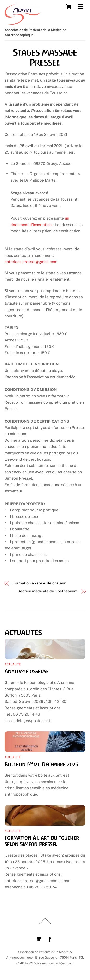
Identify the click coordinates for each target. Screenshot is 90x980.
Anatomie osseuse (27, 671)
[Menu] (81, 7)
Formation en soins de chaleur (39, 583)
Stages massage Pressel (45, 57)
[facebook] (50, 939)
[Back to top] (45, 923)
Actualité (13, 664)
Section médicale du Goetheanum (48, 591)
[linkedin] (39, 939)
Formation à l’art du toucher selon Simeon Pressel (42, 841)
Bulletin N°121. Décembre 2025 (41, 764)
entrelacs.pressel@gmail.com (31, 262)
